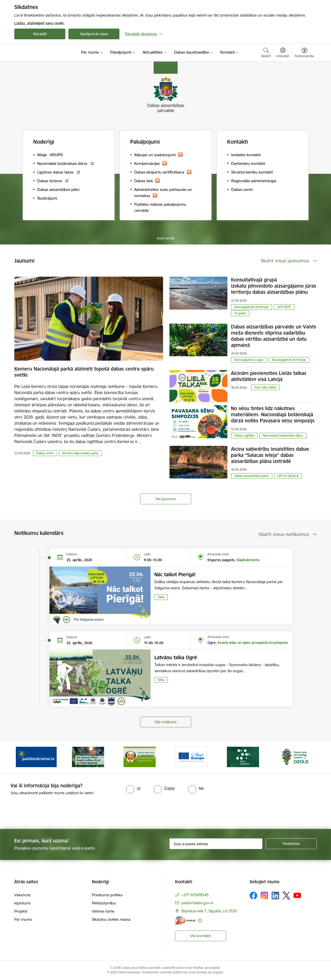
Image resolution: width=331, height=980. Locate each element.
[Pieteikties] (291, 844)
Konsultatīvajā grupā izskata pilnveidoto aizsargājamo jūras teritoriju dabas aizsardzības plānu (274, 286)
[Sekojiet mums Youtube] (297, 895)
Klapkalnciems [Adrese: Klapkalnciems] (248, 560)
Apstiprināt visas (94, 34)
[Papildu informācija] (200, 920)
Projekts (240, 313)
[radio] (133, 788)
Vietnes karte (103, 911)
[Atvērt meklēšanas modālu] (266, 53)
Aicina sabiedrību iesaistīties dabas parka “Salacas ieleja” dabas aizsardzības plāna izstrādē (270, 455)
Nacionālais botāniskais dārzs (283, 436)
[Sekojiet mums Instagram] (264, 895)
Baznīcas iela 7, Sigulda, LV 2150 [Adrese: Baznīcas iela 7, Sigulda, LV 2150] (209, 911)
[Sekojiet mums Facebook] (253, 896)
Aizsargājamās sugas (249, 360)
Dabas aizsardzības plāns (252, 476)
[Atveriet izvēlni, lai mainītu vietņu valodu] (283, 53)
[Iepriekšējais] (26, 757)
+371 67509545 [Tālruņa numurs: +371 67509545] (195, 895)
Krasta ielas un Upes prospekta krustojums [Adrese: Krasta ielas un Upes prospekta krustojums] (253, 643)
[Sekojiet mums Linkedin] (275, 896)
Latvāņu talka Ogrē (176, 657)
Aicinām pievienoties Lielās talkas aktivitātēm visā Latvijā (269, 376)
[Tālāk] (305, 757)
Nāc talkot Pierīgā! (175, 574)
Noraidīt (40, 34)
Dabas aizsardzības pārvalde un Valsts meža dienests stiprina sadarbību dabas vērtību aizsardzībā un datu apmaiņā (274, 336)
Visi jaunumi (166, 499)
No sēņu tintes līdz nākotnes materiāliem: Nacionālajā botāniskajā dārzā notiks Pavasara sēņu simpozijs (273, 414)
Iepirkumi (22, 903)
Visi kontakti (200, 936)
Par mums (23, 919)
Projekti (21, 911)
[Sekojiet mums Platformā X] (286, 896)
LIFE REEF (284, 307)
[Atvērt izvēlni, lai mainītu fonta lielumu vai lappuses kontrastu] (304, 53)
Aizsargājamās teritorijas (252, 307)
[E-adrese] (185, 920)
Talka (161, 597)
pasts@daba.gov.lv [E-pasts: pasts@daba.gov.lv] (197, 903)
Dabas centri (45, 453)
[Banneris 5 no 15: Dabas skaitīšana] (243, 757)
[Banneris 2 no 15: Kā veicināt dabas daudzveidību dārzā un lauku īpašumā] (88, 757)
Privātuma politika (107, 895)
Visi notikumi (166, 722)
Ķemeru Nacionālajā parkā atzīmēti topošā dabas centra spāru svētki (84, 372)
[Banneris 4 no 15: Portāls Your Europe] (191, 757)
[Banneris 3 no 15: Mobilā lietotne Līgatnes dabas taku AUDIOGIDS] (140, 757)
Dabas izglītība (244, 436)
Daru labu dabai (265, 387)
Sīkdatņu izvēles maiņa (111, 919)
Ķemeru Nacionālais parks (80, 453)
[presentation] (43, 810)
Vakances (22, 895)
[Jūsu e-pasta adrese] (216, 844)
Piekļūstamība (104, 903)
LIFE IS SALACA (288, 476)
